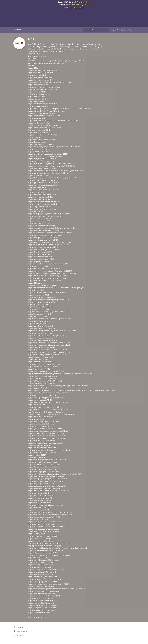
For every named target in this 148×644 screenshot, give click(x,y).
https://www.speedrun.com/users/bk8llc (43, 238)
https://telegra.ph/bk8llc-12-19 (39, 206)
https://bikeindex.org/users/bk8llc (40, 307)
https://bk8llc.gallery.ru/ (37, 283)
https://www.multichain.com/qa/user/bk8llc (44, 531)
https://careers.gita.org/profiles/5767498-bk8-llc (46, 398)
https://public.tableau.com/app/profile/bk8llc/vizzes (47, 111)
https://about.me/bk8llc (37, 97)
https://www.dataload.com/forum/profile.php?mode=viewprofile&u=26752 (55, 474)
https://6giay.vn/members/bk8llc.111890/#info (45, 429)
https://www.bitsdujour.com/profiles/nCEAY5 (45, 281)
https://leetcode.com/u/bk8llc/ (39, 149)
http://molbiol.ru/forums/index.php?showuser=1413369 (48, 312)
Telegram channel (77, 8)
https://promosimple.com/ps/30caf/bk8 (43, 285)
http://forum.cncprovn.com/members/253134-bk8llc (47, 436)
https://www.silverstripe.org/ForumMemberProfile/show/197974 (52, 164)
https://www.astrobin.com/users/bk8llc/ (43, 601)
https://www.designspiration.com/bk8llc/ (43, 185)
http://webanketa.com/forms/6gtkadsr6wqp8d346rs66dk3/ (50, 319)
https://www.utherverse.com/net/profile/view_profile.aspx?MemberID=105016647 (58, 386)
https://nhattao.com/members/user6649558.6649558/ (48, 350)
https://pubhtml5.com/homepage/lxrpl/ (42, 395)
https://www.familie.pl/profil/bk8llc (41, 565)
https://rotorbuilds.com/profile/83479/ (42, 417)
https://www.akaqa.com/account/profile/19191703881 (48, 402)
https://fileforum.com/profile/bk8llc (41, 252)
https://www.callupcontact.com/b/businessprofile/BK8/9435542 (51, 166)
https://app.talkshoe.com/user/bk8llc (42, 524)
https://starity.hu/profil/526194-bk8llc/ (42, 159)
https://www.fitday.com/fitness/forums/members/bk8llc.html (50, 233)
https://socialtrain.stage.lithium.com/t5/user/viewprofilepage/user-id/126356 (56, 171)
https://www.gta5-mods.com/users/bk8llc (43, 247)
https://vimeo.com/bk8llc (37, 192)
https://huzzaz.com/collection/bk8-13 (42, 362)
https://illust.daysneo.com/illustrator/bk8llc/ (44, 591)
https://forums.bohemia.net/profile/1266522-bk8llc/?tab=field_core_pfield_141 (56, 288)
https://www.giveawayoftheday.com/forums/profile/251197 (50, 271)
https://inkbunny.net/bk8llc (38, 324)
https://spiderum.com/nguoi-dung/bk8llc (43, 605)
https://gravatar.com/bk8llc (38, 85)
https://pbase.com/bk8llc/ (37, 142)
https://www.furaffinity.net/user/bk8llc (42, 161)
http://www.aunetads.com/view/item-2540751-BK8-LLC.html (50, 543)
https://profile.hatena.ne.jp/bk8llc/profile (43, 89)
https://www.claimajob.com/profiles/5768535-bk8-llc (47, 460)
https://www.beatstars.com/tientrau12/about (45, 135)
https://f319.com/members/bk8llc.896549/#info (46, 381)
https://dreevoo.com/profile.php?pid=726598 (44, 128)
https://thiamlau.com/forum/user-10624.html (45, 579)
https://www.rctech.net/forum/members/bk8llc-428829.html (50, 352)
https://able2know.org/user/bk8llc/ (41, 321)
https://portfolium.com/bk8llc (39, 295)
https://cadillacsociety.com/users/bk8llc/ (43, 577)
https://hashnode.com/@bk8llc (39, 130)
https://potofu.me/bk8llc (37, 457)
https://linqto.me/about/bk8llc (39, 369)
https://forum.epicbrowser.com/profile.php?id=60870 (47, 276)
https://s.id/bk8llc (34, 137)
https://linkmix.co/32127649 (38, 455)
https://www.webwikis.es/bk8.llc (40, 500)
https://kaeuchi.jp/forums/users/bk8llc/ (42, 448)
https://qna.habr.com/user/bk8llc (40, 567)
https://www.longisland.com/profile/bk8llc (43, 240)
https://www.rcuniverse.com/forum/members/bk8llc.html (49, 345)
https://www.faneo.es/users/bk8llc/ (41, 574)
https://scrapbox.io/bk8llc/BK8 (39, 254)
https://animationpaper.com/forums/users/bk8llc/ (46, 505)
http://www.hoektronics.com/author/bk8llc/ (44, 464)
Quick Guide (87, 5)
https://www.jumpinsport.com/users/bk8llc (44, 472)
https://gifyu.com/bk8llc (37, 419)
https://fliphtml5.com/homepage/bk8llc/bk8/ (44, 364)
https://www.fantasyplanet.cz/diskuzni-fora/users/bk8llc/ (49, 393)
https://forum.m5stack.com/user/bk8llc (42, 302)
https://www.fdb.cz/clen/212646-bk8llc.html (44, 596)
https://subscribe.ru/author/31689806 (42, 562)
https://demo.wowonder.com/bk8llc (41, 357)
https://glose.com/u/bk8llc (38, 316)
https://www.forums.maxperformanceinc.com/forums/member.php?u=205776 (57, 589)
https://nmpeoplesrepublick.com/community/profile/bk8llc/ (50, 450)
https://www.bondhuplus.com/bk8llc (41, 503)
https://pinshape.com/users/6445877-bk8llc (44, 230)
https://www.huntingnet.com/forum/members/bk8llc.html (49, 343)
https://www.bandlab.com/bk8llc (40, 223)
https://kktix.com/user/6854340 (40, 314)
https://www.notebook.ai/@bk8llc (40, 400)
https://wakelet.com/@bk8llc (39, 123)
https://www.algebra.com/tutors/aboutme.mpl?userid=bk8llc (50, 512)
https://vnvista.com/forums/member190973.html (46, 371)
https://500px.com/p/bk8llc (38, 99)
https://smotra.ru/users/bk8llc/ (39, 510)
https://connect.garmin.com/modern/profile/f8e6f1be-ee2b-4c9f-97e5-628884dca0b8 (59, 109)
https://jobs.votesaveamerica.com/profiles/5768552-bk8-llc (50, 491)
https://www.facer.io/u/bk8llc (39, 309)
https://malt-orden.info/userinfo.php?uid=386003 (46, 550)
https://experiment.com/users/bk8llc (41, 259)
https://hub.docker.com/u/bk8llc (40, 199)
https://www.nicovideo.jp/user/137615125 (43, 421)
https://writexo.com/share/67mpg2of (42, 140)
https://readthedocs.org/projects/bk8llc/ (43, 104)
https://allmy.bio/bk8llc (36, 290)
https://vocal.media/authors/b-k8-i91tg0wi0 (44, 269)
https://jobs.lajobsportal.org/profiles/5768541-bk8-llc (47, 479)
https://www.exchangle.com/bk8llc (41, 333)
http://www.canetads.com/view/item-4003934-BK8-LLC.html (50, 527)
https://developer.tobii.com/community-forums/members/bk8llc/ (52, 228)
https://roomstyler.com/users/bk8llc (41, 326)
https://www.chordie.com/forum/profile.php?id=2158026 (49, 300)
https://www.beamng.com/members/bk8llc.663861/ (47, 355)
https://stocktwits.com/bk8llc (39, 175)
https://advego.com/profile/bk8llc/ (41, 598)
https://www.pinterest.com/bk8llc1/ (41, 80)
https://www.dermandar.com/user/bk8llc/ (43, 297)
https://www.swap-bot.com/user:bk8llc (42, 441)
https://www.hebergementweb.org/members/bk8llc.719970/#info (52, 331)
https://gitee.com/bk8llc (37, 101)
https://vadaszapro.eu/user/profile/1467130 (44, 517)
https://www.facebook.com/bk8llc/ (41, 73)
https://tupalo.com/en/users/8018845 (42, 226)
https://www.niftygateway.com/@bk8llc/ (43, 168)
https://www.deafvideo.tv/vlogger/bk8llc (43, 462)
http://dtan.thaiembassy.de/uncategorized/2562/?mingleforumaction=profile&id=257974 (60, 374)
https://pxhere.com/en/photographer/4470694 (45, 156)
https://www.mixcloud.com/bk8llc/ (41, 197)
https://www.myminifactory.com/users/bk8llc (45, 522)
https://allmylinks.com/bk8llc (39, 519)
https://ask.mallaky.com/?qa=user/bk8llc (43, 572)
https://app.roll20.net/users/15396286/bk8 (44, 183)
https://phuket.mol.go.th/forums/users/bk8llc (45, 488)
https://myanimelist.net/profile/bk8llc (42, 144)
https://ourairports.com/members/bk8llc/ (43, 340)
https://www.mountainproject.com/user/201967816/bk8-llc (50, 245)
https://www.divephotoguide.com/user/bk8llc (45, 249)
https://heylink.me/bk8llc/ (37, 118)
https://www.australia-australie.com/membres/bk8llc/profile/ (50, 515)
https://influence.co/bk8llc (38, 187)
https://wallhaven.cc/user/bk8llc (40, 507)
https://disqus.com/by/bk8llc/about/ (41, 94)
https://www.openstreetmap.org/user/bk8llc (44, 87)
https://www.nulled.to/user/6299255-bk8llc (44, 560)
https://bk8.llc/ (33, 68)
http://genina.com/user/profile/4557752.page (45, 546)
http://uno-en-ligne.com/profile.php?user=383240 (46, 570)
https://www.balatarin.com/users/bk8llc (42, 328)
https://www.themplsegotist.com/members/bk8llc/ (47, 476)
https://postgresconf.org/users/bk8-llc (42, 608)
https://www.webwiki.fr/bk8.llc (39, 493)
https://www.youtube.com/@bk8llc (41, 78)
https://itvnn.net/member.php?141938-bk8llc (44, 536)
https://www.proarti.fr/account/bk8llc (42, 338)
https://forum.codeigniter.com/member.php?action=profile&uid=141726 (54, 147)
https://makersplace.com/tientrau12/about (44, 529)
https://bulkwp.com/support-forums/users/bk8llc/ (46, 481)
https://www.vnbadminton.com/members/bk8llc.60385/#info (50, 584)
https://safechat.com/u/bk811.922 (41, 539)
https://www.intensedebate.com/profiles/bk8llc (45, 216)
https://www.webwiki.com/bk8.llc (40, 221)
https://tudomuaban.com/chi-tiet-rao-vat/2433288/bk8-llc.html (51, 414)
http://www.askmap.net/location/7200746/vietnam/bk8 (48, 292)
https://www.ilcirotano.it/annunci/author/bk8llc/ (45, 443)
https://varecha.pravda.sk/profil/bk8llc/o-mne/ (45, 180)
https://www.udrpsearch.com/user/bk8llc (43, 469)
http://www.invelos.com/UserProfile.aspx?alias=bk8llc (48, 335)
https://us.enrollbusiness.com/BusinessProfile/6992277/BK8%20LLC (53, 273)
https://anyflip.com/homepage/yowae (42, 209)
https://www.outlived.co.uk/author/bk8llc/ (43, 453)
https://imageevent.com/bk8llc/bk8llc (42, 261)
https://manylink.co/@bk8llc (38, 359)
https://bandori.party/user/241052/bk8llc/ (43, 581)
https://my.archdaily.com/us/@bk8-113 (42, 257)
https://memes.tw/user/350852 (40, 613)
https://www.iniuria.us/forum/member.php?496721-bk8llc (49, 410)
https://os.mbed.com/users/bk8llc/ (41, 218)
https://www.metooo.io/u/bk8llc (40, 266)
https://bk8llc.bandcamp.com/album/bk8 (43, 195)
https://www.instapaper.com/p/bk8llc (42, 132)
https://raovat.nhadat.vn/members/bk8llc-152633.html (48, 431)
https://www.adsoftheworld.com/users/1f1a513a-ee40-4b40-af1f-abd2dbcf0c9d (57, 548)
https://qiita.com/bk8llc (37, 405)
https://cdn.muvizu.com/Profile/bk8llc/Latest (44, 116)
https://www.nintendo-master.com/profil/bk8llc (45, 407)
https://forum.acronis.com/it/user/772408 (43, 125)
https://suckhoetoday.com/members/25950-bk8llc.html (48, 433)
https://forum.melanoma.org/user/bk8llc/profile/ (46, 204)
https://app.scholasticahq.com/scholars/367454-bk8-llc (48, 173)
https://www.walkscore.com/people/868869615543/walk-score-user (53, 121)
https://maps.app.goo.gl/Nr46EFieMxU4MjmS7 (45, 70)
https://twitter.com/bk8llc (37, 75)
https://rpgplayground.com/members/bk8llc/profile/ (47, 486)
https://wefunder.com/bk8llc (38, 558)
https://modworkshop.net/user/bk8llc (42, 603)
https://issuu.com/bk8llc (37, 92)
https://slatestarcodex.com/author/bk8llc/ (43, 586)
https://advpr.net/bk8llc (37, 534)
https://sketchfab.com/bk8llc (39, 106)
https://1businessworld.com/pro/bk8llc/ (42, 367)
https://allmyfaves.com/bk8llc (39, 304)
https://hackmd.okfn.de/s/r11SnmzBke (42, 541)
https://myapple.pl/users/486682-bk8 (42, 347)
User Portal (75, 5)
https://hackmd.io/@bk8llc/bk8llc (40, 152)
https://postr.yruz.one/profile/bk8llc (41, 496)
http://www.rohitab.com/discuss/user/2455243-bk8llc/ (48, 278)
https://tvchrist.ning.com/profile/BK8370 (43, 113)
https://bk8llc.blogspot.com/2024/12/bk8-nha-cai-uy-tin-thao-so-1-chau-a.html (57, 178)
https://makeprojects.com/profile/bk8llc (43, 376)
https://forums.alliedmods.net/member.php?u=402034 (48, 264)
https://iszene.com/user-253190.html (42, 424)
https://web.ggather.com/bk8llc (40, 445)
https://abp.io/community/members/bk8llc (44, 467)
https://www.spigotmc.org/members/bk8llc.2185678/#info (49, 214)
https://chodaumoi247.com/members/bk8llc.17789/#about (50, 555)
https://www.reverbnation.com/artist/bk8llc (44, 202)
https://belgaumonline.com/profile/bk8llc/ (43, 553)
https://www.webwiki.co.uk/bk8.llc (40, 498)
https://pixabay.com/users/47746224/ (42, 610)
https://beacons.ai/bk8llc (37, 211)
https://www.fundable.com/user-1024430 (43, 190)
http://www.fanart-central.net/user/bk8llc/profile (46, 412)
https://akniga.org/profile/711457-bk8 (42, 484)
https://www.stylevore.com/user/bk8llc (42, 593)
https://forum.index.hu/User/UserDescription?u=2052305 (49, 154)
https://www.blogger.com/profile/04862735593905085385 (49, 82)
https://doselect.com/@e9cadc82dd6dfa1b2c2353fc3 (48, 438)
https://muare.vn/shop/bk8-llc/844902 (42, 378)
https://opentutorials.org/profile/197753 (43, 383)
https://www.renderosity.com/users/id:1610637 (45, 235)
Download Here (83, 2)
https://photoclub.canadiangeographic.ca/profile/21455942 (50, 242)
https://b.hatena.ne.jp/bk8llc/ (39, 426)
